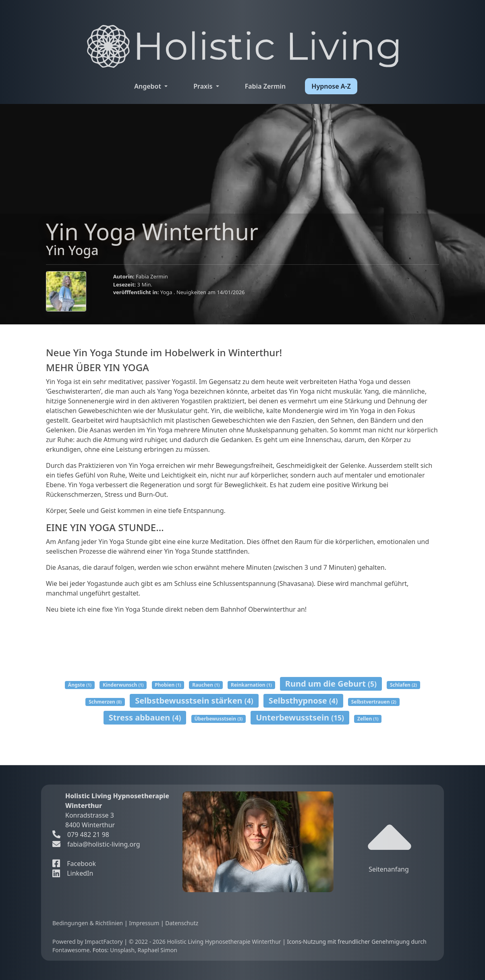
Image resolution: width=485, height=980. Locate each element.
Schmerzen (105, 702)
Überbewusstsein (218, 719)
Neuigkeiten (192, 292)
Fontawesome (71, 950)
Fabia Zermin (265, 86)
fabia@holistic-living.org (104, 844)
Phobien (168, 685)
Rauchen (206, 685)
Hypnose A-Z (331, 86)
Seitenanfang (391, 845)
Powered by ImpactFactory (88, 942)
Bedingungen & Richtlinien (88, 923)
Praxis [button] (204, 86)
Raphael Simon (158, 950)
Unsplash (122, 950)
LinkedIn (73, 873)
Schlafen (403, 685)
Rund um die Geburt (331, 684)
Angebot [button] (148, 86)
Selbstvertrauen (374, 702)
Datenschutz (182, 923)
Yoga (167, 292)
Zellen (368, 719)
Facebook (74, 864)
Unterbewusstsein (300, 717)
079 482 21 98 (81, 835)
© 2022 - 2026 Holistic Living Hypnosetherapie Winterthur (206, 942)
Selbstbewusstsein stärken (194, 701)
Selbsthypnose (303, 701)
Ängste (80, 685)
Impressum (145, 923)
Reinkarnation (251, 685)
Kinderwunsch (123, 685)
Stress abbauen (145, 717)
